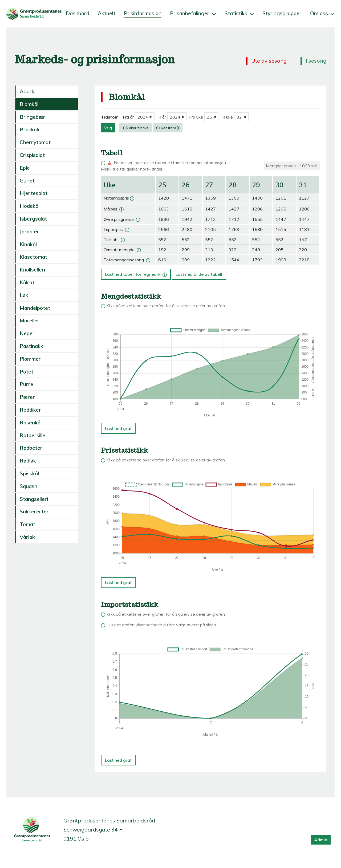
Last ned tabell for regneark (136, 273)
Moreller (30, 321)
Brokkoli (29, 129)
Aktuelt (107, 13)
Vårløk (27, 537)
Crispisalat (32, 155)
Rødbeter (31, 448)
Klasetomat (33, 257)
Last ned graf (118, 428)
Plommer (30, 359)
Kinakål (28, 244)
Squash (29, 486)
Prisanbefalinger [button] (193, 13)
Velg (108, 128)
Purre (27, 384)
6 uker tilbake (136, 128)
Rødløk (28, 461)
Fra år (128, 117)
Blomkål (29, 104)
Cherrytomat (35, 142)
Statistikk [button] (239, 13)
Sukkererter (34, 512)
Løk (24, 295)
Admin (321, 840)
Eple (25, 168)
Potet (27, 372)
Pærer (27, 397)
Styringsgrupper (282, 13)
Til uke (227, 117)
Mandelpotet (35, 308)
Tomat (27, 524)
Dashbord (78, 13)
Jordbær (29, 232)
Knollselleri (32, 270)
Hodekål (30, 206)
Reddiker (30, 410)
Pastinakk (31, 346)
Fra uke (196, 117)
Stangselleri (34, 499)
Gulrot (27, 181)
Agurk (27, 91)
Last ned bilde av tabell (199, 274)
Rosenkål (31, 423)
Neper (27, 333)
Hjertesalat (34, 193)
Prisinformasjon (143, 13)
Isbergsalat (33, 219)
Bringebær (33, 117)
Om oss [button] (322, 13)
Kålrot (27, 282)
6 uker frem (168, 128)
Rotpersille (33, 435)
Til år (161, 117)
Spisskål (29, 473)
